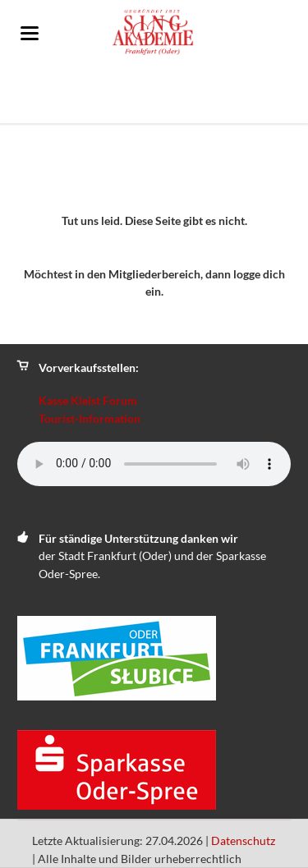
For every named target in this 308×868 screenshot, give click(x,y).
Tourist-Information (90, 418)
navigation (30, 33)
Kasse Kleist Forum (88, 400)
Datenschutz (243, 840)
